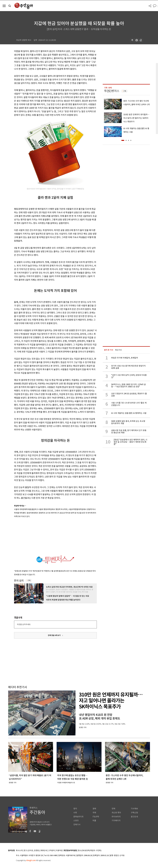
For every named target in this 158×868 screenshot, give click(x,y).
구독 (29, 581)
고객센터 (52, 851)
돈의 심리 (19, 581)
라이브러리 (116, 817)
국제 (94, 813)
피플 (94, 821)
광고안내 (134, 817)
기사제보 (134, 809)
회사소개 (19, 851)
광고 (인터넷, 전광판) (32, 851)
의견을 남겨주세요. (24, 624)
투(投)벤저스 (112, 91)
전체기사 (77, 825)
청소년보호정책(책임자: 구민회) (90, 851)
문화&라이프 (78, 817)
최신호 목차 (116, 813)
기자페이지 (116, 821)
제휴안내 (44, 851)
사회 (75, 813)
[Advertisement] (50, 536)
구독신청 (134, 813)
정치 (75, 809)
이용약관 (59, 851)
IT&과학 (96, 817)
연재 (113, 809)
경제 (94, 809)
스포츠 (76, 821)
